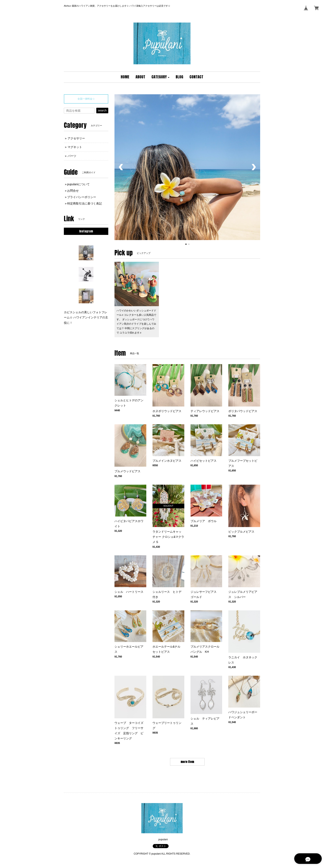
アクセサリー (76, 138)
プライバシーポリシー (82, 197)
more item (187, 762)
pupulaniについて (78, 184)
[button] (161, 77)
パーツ (72, 156)
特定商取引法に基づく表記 (85, 203)
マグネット (75, 147)
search (102, 110)
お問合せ (73, 191)
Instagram (86, 231)
